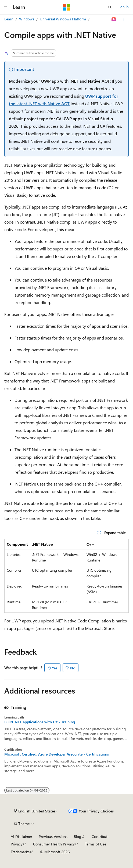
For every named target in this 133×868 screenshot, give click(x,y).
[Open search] (110, 7)
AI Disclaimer (21, 836)
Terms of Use (96, 844)
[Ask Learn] (114, 19)
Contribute (100, 836)
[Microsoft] (67, 7)
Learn (9, 19)
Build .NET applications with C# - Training (40, 722)
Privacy (17, 844)
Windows (27, 19)
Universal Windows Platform (63, 19)
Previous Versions (53, 836)
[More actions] (124, 19)
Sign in (123, 7)
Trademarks (20, 852)
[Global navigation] (5, 7)
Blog (78, 836)
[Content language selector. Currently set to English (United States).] (35, 811)
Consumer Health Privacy (54, 844)
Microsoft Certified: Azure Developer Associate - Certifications (57, 754)
